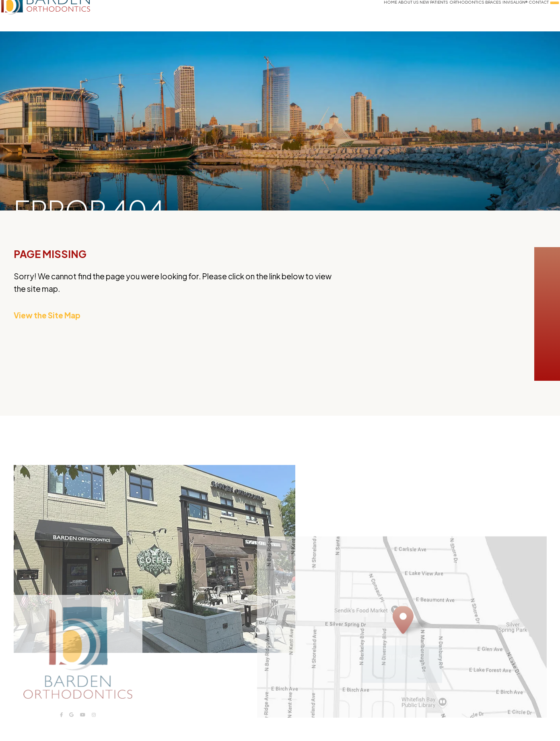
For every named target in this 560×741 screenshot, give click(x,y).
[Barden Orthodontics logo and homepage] (65, 16)
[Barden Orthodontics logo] (78, 666)
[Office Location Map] (403, 637)
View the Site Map (47, 315)
